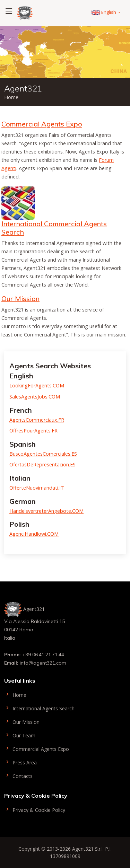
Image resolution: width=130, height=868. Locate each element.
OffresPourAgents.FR (33, 431)
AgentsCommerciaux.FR (37, 420)
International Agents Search (39, 708)
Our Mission (20, 299)
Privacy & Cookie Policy (35, 809)
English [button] (104, 12)
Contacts (18, 775)
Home (15, 694)
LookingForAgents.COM (37, 385)
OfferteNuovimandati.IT (37, 488)
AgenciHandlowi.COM (34, 534)
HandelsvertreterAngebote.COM (46, 511)
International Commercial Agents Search (54, 228)
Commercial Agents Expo (42, 124)
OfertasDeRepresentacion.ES (42, 464)
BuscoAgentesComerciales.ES (43, 454)
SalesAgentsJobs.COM (35, 397)
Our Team (20, 735)
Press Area (20, 762)
